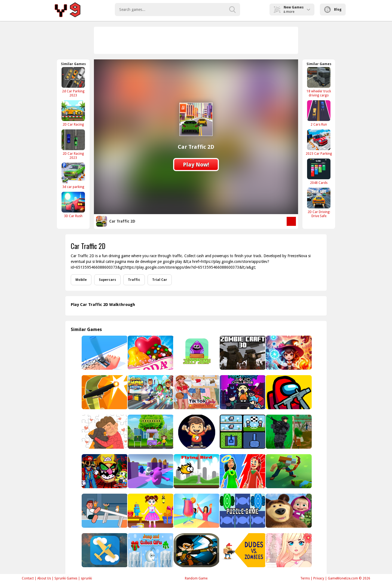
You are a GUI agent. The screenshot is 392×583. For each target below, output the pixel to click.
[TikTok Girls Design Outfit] (196, 392)
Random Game (196, 578)
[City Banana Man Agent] (104, 392)
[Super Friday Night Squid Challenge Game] (242, 392)
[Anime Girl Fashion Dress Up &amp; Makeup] (288, 550)
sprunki (86, 578)
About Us (44, 578)
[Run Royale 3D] (150, 471)
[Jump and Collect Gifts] (150, 550)
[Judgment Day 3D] (242, 471)
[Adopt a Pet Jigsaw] (104, 432)
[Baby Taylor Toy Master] (150, 511)
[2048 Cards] (319, 171)
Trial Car (160, 280)
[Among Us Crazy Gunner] (288, 392)
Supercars (107, 280)
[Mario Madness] (104, 471)
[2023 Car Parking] (319, 142)
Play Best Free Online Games (68, 10)
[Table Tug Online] (104, 511)
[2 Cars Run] (319, 113)
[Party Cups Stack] (196, 511)
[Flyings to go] (196, 471)
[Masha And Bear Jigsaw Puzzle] (288, 511)
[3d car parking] (73, 176)
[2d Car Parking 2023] (73, 82)
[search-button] (232, 10)
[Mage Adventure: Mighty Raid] (288, 353)
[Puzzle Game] (242, 511)
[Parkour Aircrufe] (104, 550)
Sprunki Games (66, 578)
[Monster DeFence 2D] (196, 550)
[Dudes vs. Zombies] (242, 550)
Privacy (319, 578)
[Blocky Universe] (288, 471)
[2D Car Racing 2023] (73, 144)
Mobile (81, 280)
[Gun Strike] (288, 432)
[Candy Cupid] (150, 353)
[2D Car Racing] (73, 113)
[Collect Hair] (104, 353)
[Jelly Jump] (196, 353)
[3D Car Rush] (73, 205)
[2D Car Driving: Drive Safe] (319, 203)
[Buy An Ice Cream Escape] (150, 432)
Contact (28, 578)
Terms (305, 578)
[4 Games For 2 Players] (242, 432)
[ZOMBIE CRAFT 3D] (242, 353)
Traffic (134, 280)
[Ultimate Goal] (196, 432)
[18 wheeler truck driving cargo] (319, 82)
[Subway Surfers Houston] (150, 392)
